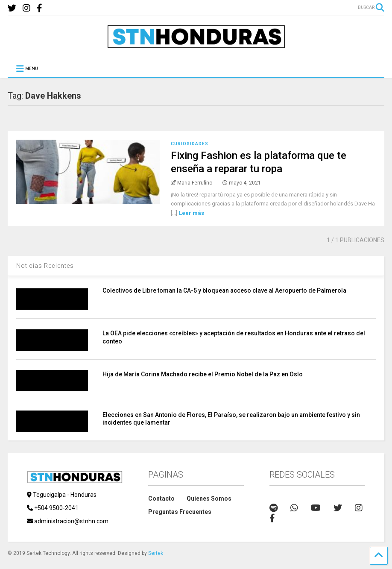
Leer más (192, 213)
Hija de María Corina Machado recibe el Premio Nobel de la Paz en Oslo (203, 374)
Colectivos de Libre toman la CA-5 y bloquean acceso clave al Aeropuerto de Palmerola (224, 290)
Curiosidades (190, 144)
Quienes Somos (209, 499)
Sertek (156, 553)
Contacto (161, 499)
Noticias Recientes (45, 266)
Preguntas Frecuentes (180, 512)
